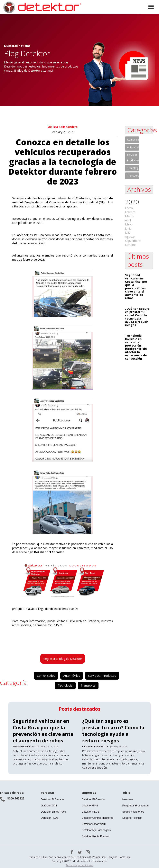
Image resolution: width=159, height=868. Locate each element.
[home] (42, 7)
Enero (129, 208)
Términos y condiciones (80, 865)
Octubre (130, 245)
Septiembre (133, 241)
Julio (128, 232)
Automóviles (72, 676)
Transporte (88, 685)
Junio (128, 228)
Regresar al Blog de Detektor (63, 659)
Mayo (129, 224)
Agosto (130, 237)
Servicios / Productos (102, 676)
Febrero (130, 212)
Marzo (129, 216)
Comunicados (46, 676)
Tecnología (65, 685)
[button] (151, 7)
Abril (128, 220)
